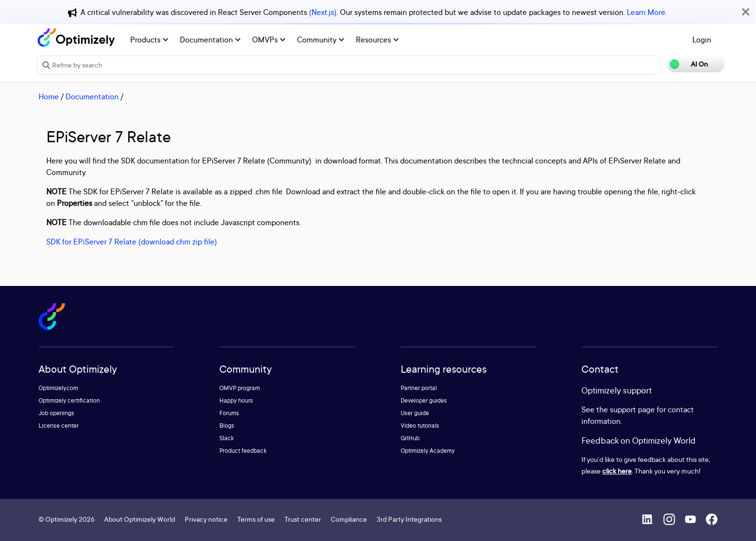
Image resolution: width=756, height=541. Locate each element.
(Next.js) (323, 12)
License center (59, 426)
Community (321, 40)
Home (49, 96)
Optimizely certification (69, 400)
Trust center (303, 519)
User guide (415, 413)
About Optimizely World (140, 519)
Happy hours (236, 400)
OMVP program (240, 388)
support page (632, 409)
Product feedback (243, 451)
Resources (377, 40)
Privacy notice (206, 519)
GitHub (410, 438)
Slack (227, 438)
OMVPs (269, 40)
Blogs (227, 426)
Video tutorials (420, 426)
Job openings (56, 413)
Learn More (646, 12)
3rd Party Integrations (409, 519)
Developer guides (424, 400)
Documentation (210, 40)
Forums (229, 413)
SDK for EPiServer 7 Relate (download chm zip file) (132, 242)
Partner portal (419, 388)
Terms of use (256, 519)
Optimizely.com (58, 388)
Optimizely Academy (428, 451)
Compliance (349, 519)
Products (149, 40)
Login (702, 40)
